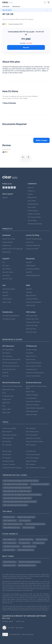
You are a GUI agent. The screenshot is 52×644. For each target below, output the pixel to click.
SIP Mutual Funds (8, 396)
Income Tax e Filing (9, 239)
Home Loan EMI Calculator (34, 441)
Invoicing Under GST (9, 369)
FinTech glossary (33, 211)
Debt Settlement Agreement (35, 408)
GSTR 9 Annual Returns (10, 363)
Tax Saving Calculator (33, 454)
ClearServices (7, 245)
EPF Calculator (31, 464)
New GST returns (8, 272)
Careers (30, 194)
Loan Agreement (31, 398)
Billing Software (31, 296)
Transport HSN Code (33, 322)
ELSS (4, 393)
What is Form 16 (31, 356)
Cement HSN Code (32, 319)
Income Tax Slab (31, 350)
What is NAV (6, 412)
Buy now (26, 47)
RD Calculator (7, 454)
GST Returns (6, 353)
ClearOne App (31, 305)
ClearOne (29, 292)
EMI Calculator (7, 432)
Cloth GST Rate (31, 329)
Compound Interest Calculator (12, 468)
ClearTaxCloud (7, 299)
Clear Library (32, 207)
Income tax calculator (9, 428)
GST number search (32, 432)
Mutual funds (7, 252)
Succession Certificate (33, 401)
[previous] (23, 157)
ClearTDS (29, 272)
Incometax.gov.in (32, 369)
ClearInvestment (8, 242)
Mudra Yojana (30, 392)
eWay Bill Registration (33, 275)
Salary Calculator (31, 461)
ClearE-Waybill (31, 266)
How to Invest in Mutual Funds (12, 386)
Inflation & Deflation (32, 395)
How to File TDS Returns (34, 363)
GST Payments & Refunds (11, 366)
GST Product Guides (34, 217)
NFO (4, 406)
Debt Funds (6, 403)
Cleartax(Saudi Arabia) (35, 224)
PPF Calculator (31, 428)
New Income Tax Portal (33, 366)
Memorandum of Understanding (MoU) (36, 387)
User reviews (32, 201)
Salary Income (31, 359)
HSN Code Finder (32, 316)
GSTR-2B (5, 373)
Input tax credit (7, 279)
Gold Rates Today (8, 461)
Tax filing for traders (9, 319)
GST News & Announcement (11, 359)
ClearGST (29, 262)
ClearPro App (7, 302)
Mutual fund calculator (10, 435)
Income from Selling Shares (35, 373)
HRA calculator (7, 451)
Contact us (31, 191)
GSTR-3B (5, 376)
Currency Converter (9, 464)
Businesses (18, 6)
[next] (28, 157)
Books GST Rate (31, 332)
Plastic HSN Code (32, 325)
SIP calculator (7, 441)
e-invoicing (6, 275)
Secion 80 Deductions (33, 245)
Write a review (41, 140)
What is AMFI (7, 409)
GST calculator (7, 445)
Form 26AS (29, 353)
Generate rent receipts (33, 438)
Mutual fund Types (8, 389)
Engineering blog (33, 204)
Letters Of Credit (31, 415)
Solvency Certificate (32, 405)
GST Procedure (7, 356)
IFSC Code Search (32, 435)
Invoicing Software (32, 299)
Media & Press (32, 197)
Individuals (7, 6)
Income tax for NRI (32, 249)
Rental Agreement (32, 411)
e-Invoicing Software (33, 269)
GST (4, 262)
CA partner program (9, 289)
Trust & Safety (32, 220)
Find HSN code (31, 451)
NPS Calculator (31, 445)
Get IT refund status (32, 458)
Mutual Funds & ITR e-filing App (13, 249)
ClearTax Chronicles (34, 214)
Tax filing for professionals (11, 316)
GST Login (6, 266)
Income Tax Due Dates (33, 376)
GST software (7, 269)
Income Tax (30, 242)
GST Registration (8, 350)
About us (30, 188)
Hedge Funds (7, 399)
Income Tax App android (34, 239)
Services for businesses (34, 302)
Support (5, 197)
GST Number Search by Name (36, 468)
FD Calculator (7, 458)
